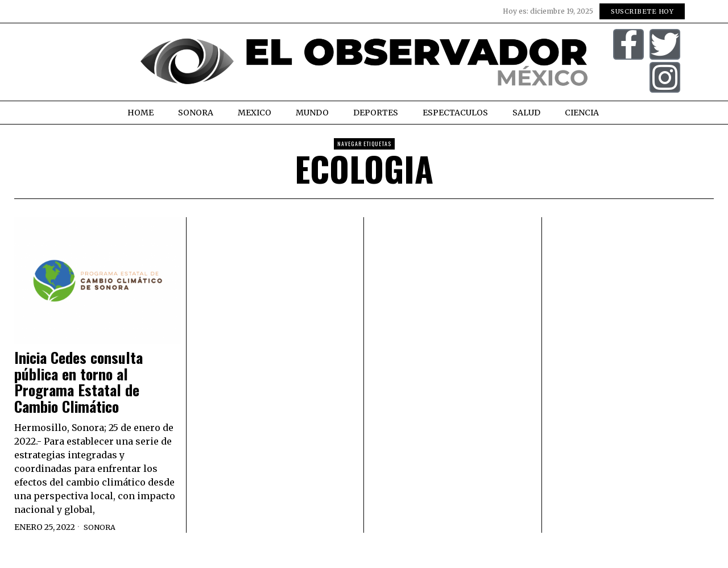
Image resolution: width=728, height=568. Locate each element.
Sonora (101, 527)
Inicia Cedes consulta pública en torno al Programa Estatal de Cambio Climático (78, 382)
